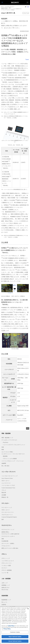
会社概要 (4, 495)
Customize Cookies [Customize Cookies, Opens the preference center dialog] (15, 632)
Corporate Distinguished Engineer (9, 517)
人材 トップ (5, 583)
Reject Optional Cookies (15, 637)
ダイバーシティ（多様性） (8, 543)
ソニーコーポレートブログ (8, 485)
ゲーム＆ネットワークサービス (9, 440)
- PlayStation (5, 442)
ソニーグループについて (9, 7)
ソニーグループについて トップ (9, 476)
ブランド (4, 490)
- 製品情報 (5, 456)
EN (28, 7)
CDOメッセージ (6, 510)
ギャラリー (4, 568)
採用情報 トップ (6, 585)
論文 (3, 519)
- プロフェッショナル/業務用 (9, 459)
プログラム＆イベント (7, 515)
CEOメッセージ (5, 481)
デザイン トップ (6, 558)
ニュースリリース (4, 8)
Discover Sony (5, 590)
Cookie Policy (11, 626)
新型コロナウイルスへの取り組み (10, 548)
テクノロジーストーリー (8, 512)
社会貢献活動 (5, 541)
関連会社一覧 (5, 497)
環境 (3, 539)
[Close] (28, 609)
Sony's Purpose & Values (7, 478)
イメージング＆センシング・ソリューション (13, 461)
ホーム (2, 7)
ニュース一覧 (5, 573)
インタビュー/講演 (6, 566)
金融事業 (4, 463)
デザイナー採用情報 (7, 570)
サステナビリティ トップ (8, 530)
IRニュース (4, 602)
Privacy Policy (7, 629)
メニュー (25, 13)
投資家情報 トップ (6, 600)
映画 (3, 450)
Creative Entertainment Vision (8, 488)
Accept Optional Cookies (15, 641)
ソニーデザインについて (8, 561)
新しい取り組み (5, 466)
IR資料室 (4, 605)
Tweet (27, 60)
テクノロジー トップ (7, 508)
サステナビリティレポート (8, 536)
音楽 (3, 447)
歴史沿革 (4, 493)
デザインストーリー (7, 563)
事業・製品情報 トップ (7, 438)
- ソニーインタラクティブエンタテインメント (14, 445)
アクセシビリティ (6, 546)
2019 (10, 8)
